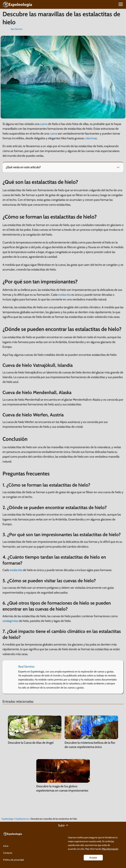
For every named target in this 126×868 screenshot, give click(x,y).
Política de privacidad (13, 860)
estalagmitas (10, 621)
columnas (91, 138)
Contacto (8, 853)
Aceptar (93, 858)
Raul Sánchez (17, 29)
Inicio (6, 846)
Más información (110, 849)
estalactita (64, 295)
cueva (44, 124)
